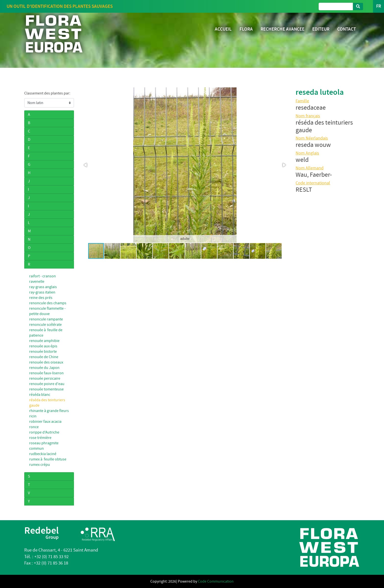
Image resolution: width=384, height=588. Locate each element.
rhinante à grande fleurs (49, 411)
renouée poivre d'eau (47, 384)
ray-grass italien (42, 292)
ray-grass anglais (43, 287)
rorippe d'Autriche (44, 432)
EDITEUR (321, 29)
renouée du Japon (44, 368)
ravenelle (37, 282)
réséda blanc (40, 395)
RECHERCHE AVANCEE (282, 29)
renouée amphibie (44, 341)
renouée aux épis (43, 346)
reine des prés (41, 298)
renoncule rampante (46, 319)
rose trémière (40, 438)
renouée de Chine (44, 357)
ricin (33, 416)
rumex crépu (40, 465)
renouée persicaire (45, 378)
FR (378, 6)
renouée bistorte (43, 352)
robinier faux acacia (45, 422)
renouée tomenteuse (46, 389)
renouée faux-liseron (46, 373)
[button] (86, 165)
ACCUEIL (223, 29)
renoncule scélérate (45, 325)
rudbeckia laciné (43, 454)
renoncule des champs (48, 303)
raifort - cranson (42, 276)
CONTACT (347, 29)
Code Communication (216, 581)
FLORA (246, 29)
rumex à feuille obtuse (48, 459)
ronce (34, 427)
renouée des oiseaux (46, 362)
